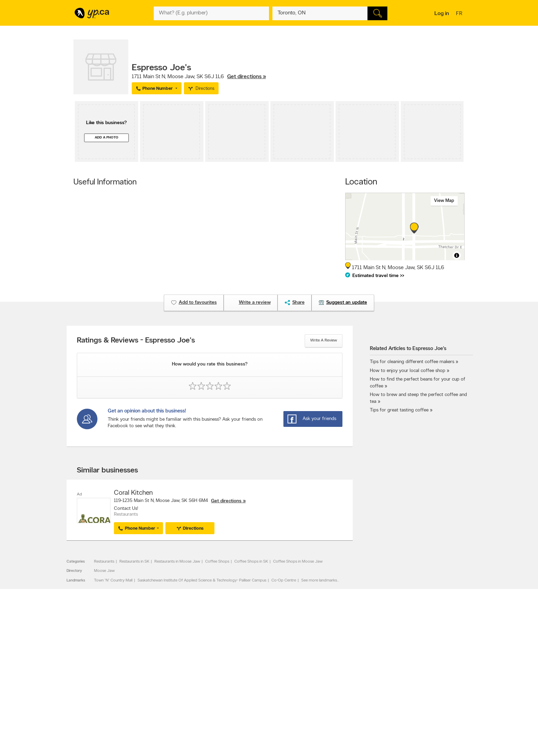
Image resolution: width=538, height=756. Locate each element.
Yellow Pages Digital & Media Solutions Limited (279, 731)
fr (460, 14)
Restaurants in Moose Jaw (177, 562)
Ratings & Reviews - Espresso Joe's (136, 341)
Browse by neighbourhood (260, 686)
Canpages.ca (404, 681)
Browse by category (254, 675)
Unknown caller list (331, 704)
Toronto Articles (251, 698)
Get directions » (247, 77)
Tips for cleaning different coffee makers (412, 362)
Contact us (454, 646)
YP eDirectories (328, 698)
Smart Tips (246, 692)
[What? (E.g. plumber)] (211, 13)
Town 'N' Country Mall (113, 580)
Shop (251, 711)
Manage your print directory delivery (347, 710)
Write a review (324, 340)
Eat (239, 711)
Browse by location (253, 681)
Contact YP (168, 675)
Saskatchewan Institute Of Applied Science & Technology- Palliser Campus (202, 580)
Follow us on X (328, 681)
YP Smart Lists (249, 704)
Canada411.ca (405, 675)
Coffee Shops (217, 562)
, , (199, 77)
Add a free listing (91, 681)
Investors (166, 686)
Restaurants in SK (134, 562)
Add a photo (107, 138)
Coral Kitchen (133, 493)
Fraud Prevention (91, 686)
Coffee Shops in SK (251, 562)
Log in (442, 14)
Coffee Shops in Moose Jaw (298, 562)
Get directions (226, 501)
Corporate (168, 692)
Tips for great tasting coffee (399, 410)
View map (444, 201)
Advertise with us (92, 675)
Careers (165, 681)
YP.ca (150, 731)
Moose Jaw (104, 571)
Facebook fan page (332, 686)
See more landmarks (319, 580)
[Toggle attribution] (457, 255)
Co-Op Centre (284, 580)
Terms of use (170, 704)
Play (264, 711)
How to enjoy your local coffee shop (408, 371)
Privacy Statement (174, 698)
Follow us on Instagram (335, 692)
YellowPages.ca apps (333, 675)
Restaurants (104, 562)
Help (162, 710)
